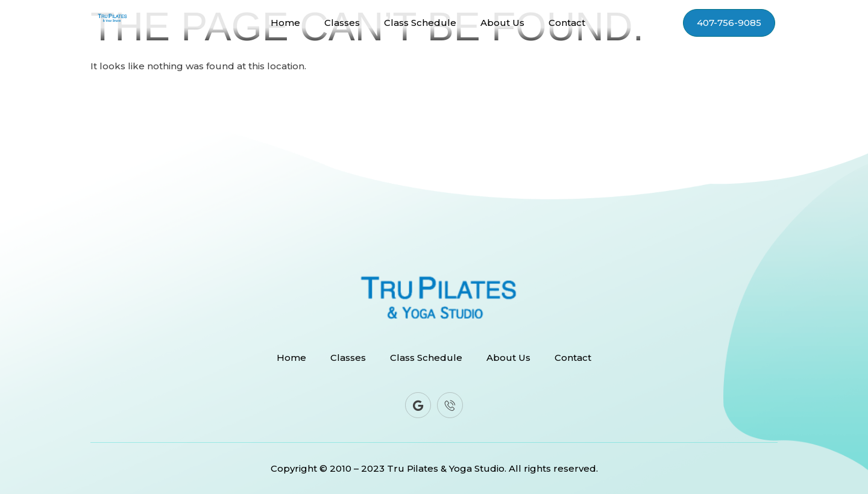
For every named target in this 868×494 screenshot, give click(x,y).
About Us (502, 23)
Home (285, 23)
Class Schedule (420, 23)
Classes (342, 23)
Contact (567, 23)
